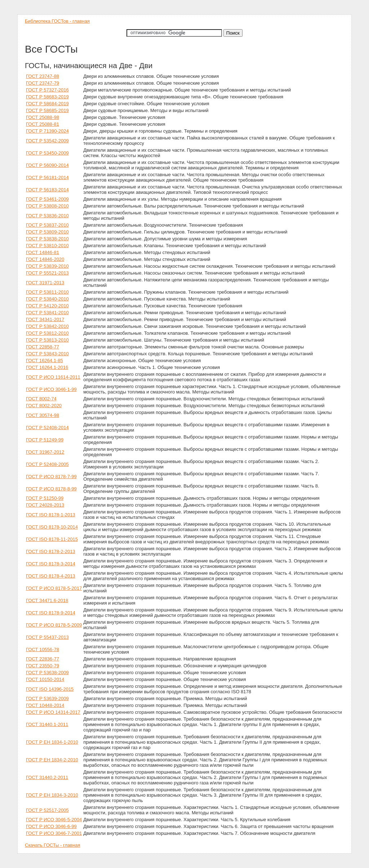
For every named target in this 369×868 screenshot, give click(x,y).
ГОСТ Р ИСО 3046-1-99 (51, 389)
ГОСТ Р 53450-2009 (47, 153)
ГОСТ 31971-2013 (45, 283)
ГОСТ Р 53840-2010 (47, 299)
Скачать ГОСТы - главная (53, 845)
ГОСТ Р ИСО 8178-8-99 (51, 489)
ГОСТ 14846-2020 (45, 259)
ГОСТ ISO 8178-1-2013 (51, 515)
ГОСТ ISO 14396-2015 (50, 689)
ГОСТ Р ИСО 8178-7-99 (51, 477)
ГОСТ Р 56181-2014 (47, 177)
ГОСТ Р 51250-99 (45, 498)
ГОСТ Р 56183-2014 (47, 190)
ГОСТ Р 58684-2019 (47, 104)
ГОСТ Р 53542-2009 (47, 141)
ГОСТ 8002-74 (41, 399)
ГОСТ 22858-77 (43, 347)
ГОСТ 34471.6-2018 (47, 600)
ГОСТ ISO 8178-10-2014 (52, 527)
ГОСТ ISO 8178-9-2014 (51, 613)
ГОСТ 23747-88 (43, 76)
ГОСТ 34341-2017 (45, 319)
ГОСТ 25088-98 (43, 117)
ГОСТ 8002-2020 (44, 406)
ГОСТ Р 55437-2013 (47, 637)
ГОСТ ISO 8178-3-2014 (51, 564)
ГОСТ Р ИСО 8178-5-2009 (54, 625)
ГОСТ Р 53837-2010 (47, 225)
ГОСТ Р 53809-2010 (47, 232)
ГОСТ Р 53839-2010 (47, 266)
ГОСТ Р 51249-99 (45, 440)
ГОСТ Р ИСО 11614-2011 (53, 377)
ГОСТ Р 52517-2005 (47, 810)
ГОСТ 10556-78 (43, 649)
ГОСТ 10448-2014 (45, 705)
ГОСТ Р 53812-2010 (47, 333)
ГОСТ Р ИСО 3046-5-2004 (54, 820)
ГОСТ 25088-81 (43, 124)
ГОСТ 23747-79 (43, 83)
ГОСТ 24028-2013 (45, 505)
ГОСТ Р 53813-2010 (47, 340)
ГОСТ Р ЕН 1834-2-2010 (52, 760)
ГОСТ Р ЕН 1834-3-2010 (52, 795)
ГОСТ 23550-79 (43, 666)
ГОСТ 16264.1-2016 (47, 367)
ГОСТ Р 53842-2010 (47, 326)
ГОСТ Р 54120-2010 (47, 306)
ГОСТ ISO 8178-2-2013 (51, 551)
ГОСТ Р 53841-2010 (47, 313)
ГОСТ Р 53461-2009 (47, 199)
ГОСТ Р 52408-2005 (47, 464)
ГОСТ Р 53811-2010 (47, 292)
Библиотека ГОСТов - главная (57, 21)
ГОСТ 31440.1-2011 (47, 724)
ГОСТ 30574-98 (43, 415)
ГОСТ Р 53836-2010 (47, 216)
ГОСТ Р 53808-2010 (47, 206)
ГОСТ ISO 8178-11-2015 (52, 539)
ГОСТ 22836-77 (43, 659)
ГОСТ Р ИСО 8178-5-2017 (54, 588)
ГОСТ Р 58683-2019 (47, 97)
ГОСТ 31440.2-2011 (47, 777)
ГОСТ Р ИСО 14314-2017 (53, 712)
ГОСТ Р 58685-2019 (47, 110)
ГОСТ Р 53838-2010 (47, 239)
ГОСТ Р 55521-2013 (47, 273)
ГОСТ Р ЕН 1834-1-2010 (52, 742)
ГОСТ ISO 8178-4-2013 (51, 576)
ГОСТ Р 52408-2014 (47, 428)
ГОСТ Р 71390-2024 (47, 131)
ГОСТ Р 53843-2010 (47, 354)
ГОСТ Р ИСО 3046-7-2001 (54, 833)
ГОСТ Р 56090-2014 (47, 165)
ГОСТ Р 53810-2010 (47, 246)
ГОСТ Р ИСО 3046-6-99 (51, 826)
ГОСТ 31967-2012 (45, 452)
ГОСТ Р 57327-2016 (47, 90)
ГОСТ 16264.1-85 (45, 360)
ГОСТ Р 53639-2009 (47, 698)
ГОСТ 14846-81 (43, 252)
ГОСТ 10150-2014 (45, 679)
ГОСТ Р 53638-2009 (47, 673)
